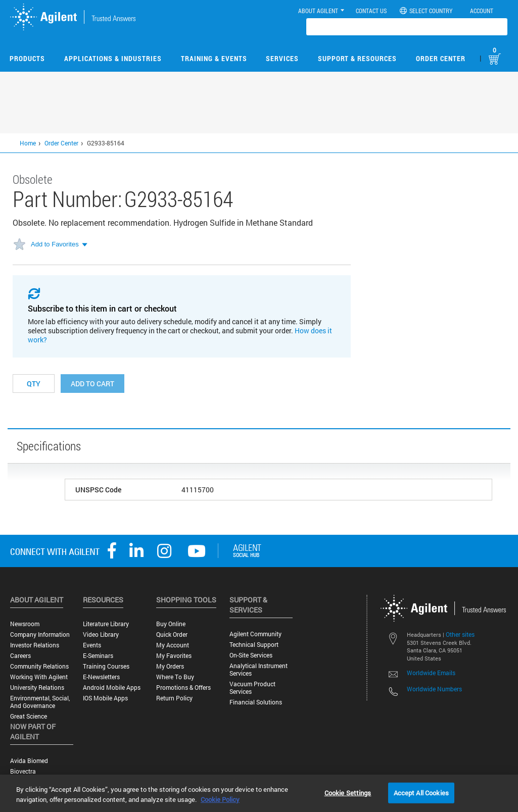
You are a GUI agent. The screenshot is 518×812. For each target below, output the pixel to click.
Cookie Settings (348, 792)
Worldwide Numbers (434, 689)
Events (92, 645)
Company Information (40, 635)
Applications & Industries (113, 58)
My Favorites (174, 656)
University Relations (37, 688)
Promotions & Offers (183, 688)
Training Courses (106, 666)
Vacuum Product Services (252, 688)
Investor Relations (35, 645)
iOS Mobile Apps (105, 698)
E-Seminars (98, 656)
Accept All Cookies (421, 792)
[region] (259, 793)
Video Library (101, 635)
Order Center (441, 58)
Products (27, 58)
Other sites (460, 634)
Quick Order (172, 635)
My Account (173, 645)
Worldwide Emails (431, 673)
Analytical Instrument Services (258, 670)
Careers (20, 656)
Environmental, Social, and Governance (40, 702)
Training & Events (214, 58)
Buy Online (171, 624)
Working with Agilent (39, 677)
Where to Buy (175, 677)
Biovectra (23, 771)
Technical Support (254, 645)
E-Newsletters (101, 677)
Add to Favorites (55, 244)
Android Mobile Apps (112, 688)
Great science (29, 716)
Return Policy (174, 698)
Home (28, 143)
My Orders (170, 666)
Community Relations (39, 666)
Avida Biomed (29, 761)
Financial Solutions (256, 702)
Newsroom (25, 624)
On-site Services (251, 655)
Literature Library (106, 624)
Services (282, 58)
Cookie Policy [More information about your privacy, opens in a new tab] (220, 799)
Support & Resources (357, 58)
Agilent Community (255, 634)
